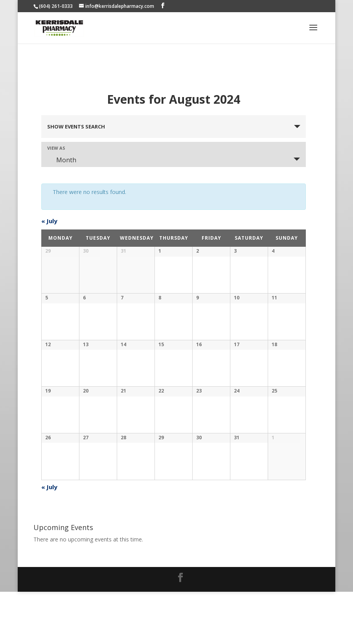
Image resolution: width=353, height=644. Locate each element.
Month (62, 160)
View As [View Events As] (56, 148)
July (49, 221)
